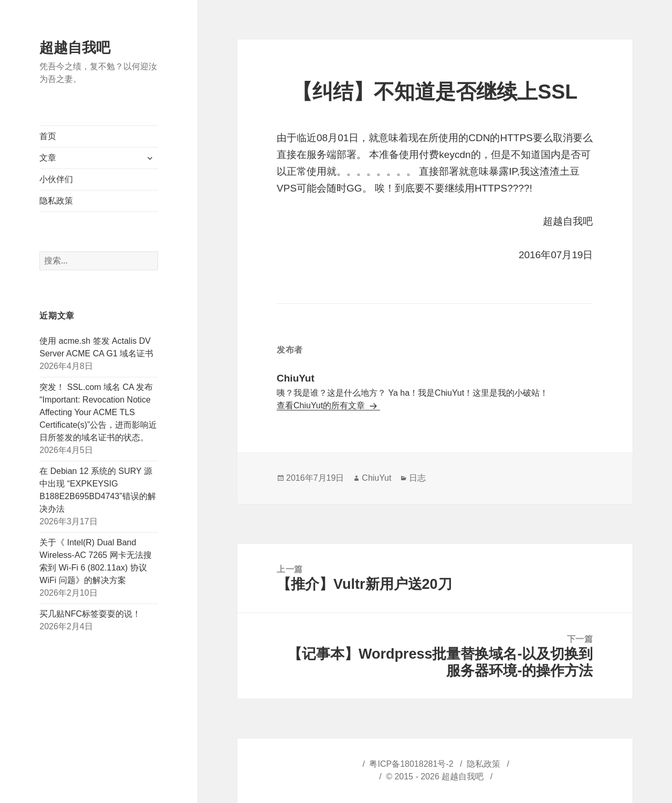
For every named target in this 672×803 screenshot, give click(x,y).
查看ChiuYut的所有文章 (322, 405)
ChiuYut (376, 478)
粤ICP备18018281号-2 (411, 764)
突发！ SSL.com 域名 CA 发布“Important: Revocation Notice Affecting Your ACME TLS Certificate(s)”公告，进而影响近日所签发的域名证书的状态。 (98, 412)
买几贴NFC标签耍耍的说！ (90, 614)
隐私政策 (56, 201)
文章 (48, 158)
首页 (48, 136)
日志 (417, 478)
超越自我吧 (75, 48)
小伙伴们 (56, 179)
